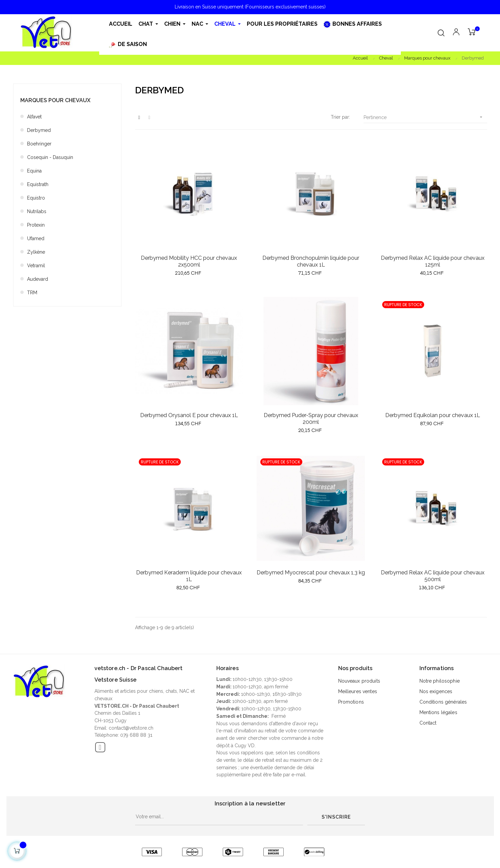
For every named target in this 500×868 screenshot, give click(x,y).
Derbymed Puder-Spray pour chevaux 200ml (311, 419)
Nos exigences (436, 691)
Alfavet (34, 117)
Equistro (36, 198)
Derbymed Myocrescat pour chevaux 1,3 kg (311, 573)
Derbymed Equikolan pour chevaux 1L (433, 415)
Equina (34, 171)
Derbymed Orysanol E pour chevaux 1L (189, 415)
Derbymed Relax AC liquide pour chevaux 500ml (433, 576)
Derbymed (39, 130)
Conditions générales (443, 702)
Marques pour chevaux (55, 100)
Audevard (38, 279)
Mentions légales (438, 712)
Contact (428, 723)
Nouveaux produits (359, 681)
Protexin (36, 225)
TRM (32, 293)
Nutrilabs (37, 211)
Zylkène (36, 252)
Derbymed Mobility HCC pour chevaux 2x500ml (189, 261)
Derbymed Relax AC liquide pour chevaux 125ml (433, 261)
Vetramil (36, 266)
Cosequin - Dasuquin (50, 157)
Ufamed (36, 238)
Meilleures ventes (358, 691)
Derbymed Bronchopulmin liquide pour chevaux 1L (311, 261)
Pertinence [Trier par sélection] (425, 117)
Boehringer (39, 144)
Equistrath (38, 184)
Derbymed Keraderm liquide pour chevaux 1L (189, 576)
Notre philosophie (440, 681)
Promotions (351, 702)
